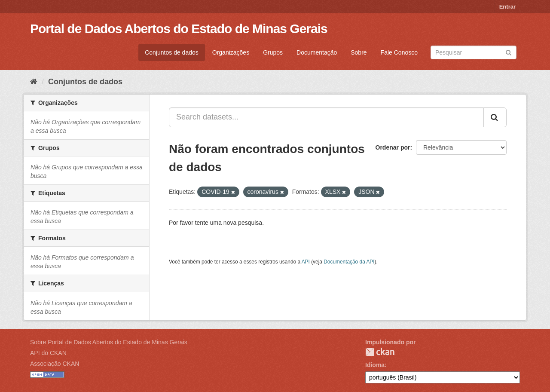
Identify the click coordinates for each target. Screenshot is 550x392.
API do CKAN (48, 353)
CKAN (380, 352)
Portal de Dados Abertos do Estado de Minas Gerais (179, 29)
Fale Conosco (399, 52)
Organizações (231, 52)
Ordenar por (393, 147)
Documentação (317, 52)
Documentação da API (349, 262)
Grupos (273, 52)
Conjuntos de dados (172, 52)
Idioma (375, 365)
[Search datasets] (474, 52)
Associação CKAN (55, 364)
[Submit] (509, 52)
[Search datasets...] (326, 117)
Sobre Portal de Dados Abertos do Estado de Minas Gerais (109, 342)
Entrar (507, 7)
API (306, 262)
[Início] (34, 82)
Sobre (359, 52)
